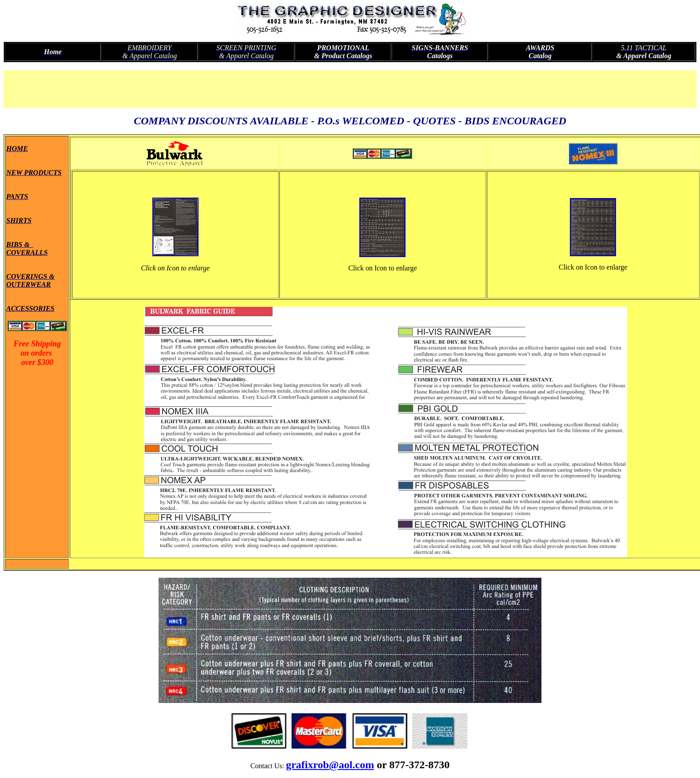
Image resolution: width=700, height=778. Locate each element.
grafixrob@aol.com (330, 765)
